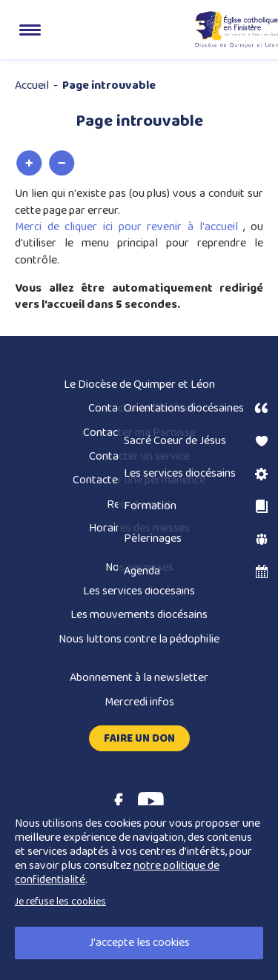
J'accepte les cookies (139, 943)
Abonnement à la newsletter (139, 678)
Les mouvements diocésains (139, 615)
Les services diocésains (139, 591)
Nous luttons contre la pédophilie (139, 639)
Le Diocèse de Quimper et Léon (139, 385)
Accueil (32, 85)
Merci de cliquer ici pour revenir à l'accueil (129, 227)
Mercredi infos (139, 702)
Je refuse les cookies (60, 902)
